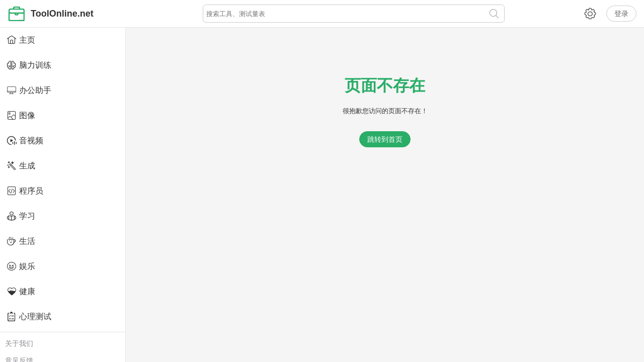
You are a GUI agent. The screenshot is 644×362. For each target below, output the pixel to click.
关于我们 (19, 343)
